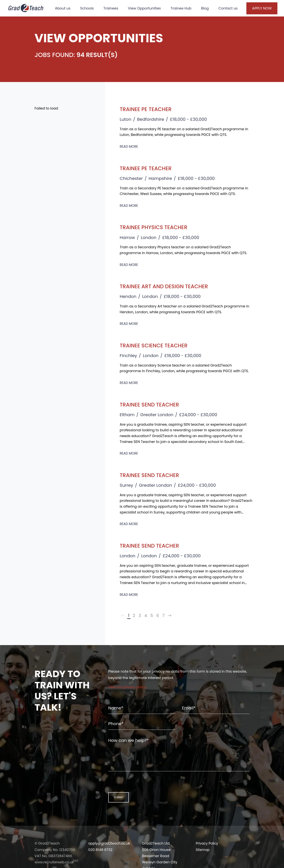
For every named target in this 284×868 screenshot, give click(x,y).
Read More (129, 146)
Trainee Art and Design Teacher (172, 286)
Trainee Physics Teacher (160, 227)
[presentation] (133, 789)
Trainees (113, 6)
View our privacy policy (128, 688)
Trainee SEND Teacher (155, 404)
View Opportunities (147, 6)
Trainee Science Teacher (160, 345)
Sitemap (203, 859)
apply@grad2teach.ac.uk (110, 852)
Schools (89, 6)
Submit (117, 806)
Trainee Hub (183, 6)
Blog (207, 6)
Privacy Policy (208, 852)
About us (65, 6)
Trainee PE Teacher (151, 109)
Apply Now (257, 12)
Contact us (67, 18)
